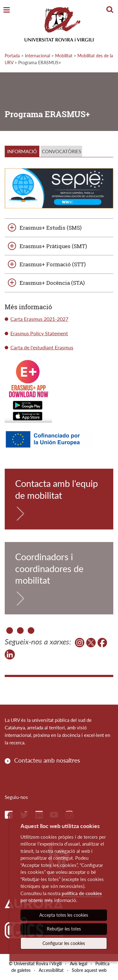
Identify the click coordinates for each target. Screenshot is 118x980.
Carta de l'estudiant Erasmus (42, 347)
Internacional (37, 56)
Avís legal (79, 964)
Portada (12, 56)
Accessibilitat (51, 970)
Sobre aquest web (89, 970)
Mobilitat (64, 56)
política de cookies (82, 893)
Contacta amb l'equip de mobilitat (56, 489)
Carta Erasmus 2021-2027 (39, 319)
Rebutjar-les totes (64, 929)
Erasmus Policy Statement (39, 333)
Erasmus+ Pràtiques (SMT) (53, 246)
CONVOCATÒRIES (62, 151)
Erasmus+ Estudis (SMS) (51, 228)
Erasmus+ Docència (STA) (52, 283)
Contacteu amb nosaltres (47, 760)
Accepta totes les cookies (64, 915)
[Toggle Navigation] (7, 10)
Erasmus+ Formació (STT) (53, 264)
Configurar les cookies (64, 943)
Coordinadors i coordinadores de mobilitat (49, 568)
